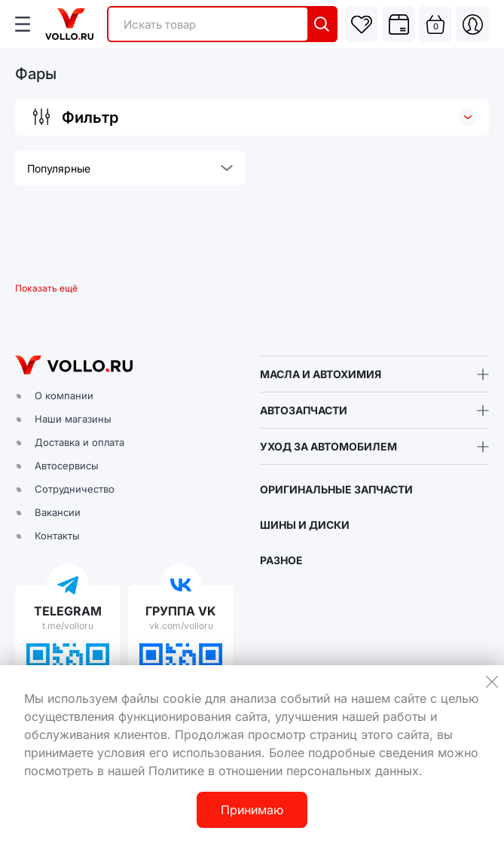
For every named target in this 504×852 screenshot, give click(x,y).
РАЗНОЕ (281, 560)
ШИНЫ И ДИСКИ (305, 525)
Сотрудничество (75, 489)
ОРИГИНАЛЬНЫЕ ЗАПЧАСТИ (336, 489)
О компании (64, 395)
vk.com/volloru (181, 626)
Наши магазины (73, 419)
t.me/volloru (68, 626)
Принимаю (252, 810)
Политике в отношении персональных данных (284, 771)
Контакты (57, 536)
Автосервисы (67, 466)
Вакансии (58, 512)
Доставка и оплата (79, 442)
